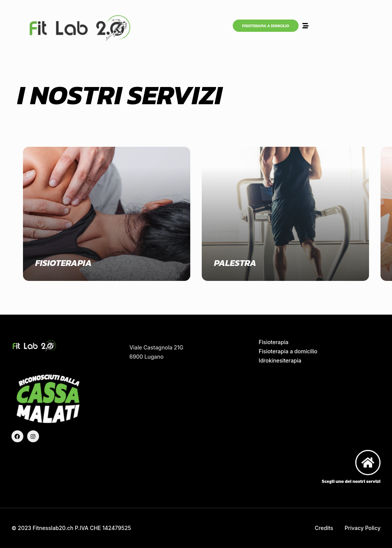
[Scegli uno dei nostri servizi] (368, 463)
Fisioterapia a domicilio (288, 351)
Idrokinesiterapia (280, 360)
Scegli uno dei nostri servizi (351, 481)
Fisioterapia (274, 342)
